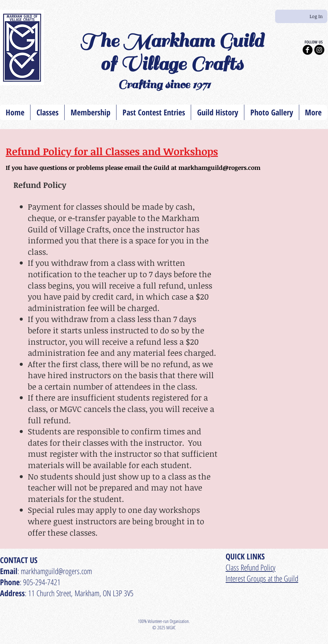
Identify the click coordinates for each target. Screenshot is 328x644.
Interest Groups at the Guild (262, 578)
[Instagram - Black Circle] (319, 50)
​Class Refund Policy (251, 567)
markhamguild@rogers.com (219, 168)
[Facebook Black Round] (308, 50)
